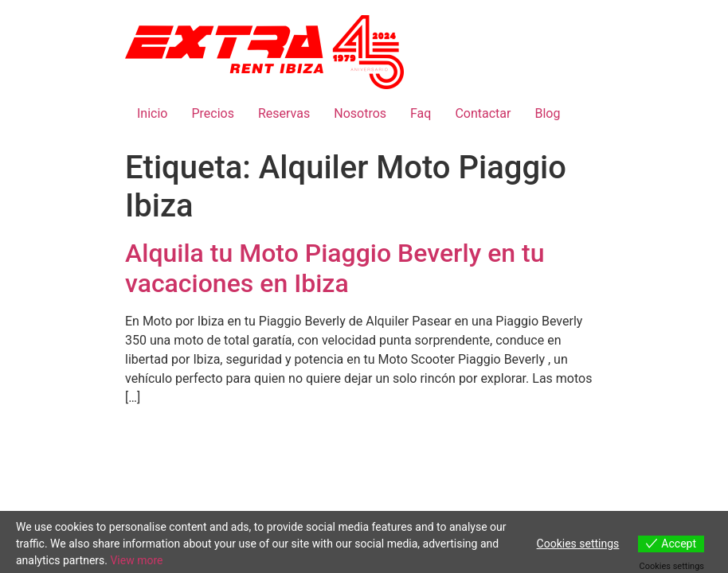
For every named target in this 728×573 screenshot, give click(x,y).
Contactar (483, 113)
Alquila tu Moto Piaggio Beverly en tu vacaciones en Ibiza (335, 268)
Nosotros (360, 113)
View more (136, 560)
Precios (213, 113)
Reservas (284, 113)
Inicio (152, 113)
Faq (421, 113)
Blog (547, 113)
